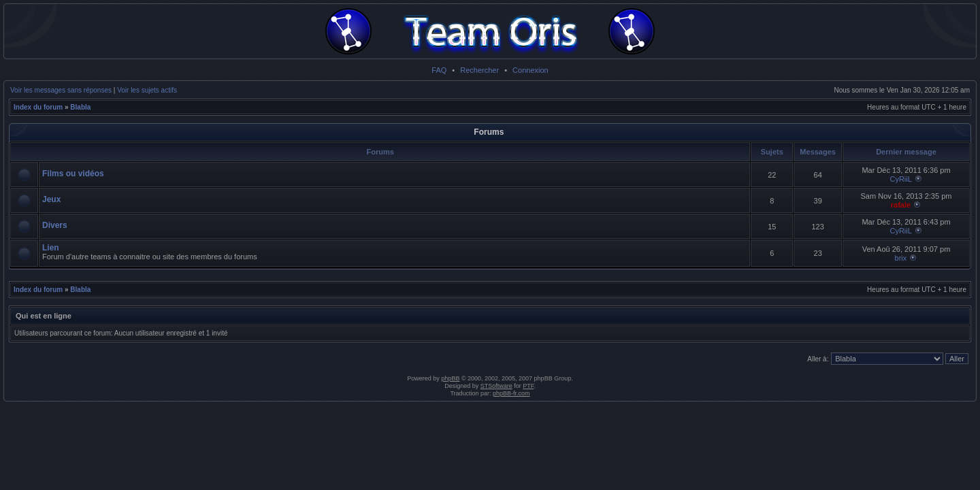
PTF (528, 386)
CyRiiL (900, 179)
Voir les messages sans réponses (61, 90)
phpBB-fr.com (511, 393)
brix (901, 258)
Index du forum (38, 107)
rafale (901, 205)
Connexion (530, 70)
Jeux (51, 199)
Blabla (80, 107)
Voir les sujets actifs (147, 90)
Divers (55, 225)
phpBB (450, 378)
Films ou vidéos (73, 174)
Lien (51, 248)
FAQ (439, 70)
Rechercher (479, 70)
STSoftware (496, 386)
